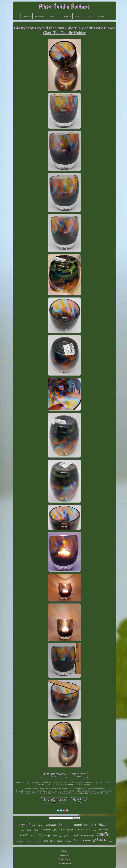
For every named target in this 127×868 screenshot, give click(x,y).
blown (70, 830)
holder (105, 824)
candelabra (49, 841)
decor (33, 836)
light (76, 835)
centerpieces (31, 841)
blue (94, 830)
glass (100, 840)
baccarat (68, 841)
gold (110, 842)
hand (29, 830)
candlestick (85, 825)
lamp (41, 826)
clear (62, 830)
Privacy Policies (64, 859)
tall (34, 826)
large (40, 841)
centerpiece (46, 830)
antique (20, 841)
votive (24, 835)
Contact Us (64, 855)
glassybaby (88, 835)
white (55, 830)
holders (65, 824)
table (36, 830)
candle (103, 834)
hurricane (82, 841)
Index (64, 851)
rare (61, 836)
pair (68, 835)
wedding (44, 835)
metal (23, 830)
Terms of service (64, 863)
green (60, 841)
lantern (103, 829)
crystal (24, 825)
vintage (51, 825)
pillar (55, 836)
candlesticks (83, 829)
